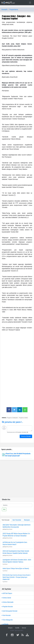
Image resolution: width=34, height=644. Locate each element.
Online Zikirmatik (8, 602)
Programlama (14, 9)
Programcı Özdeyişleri (12, 418)
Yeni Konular (6, 615)
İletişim (10, 628)
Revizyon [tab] (27, 520)
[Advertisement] (17, 349)
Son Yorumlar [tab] (17, 520)
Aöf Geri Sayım (7, 593)
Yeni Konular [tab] (6, 520)
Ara (4, 509)
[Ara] (17, 505)
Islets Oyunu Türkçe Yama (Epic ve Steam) (16, 568)
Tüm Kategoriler (7, 620)
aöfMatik (5, 624)
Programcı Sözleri (23, 418)
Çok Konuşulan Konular (10, 611)
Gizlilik (17, 628)
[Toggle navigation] (30, 3)
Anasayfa (4, 9)
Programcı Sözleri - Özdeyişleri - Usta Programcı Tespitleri (16, 17)
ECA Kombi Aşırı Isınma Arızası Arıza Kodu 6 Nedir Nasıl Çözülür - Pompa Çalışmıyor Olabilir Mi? (17, 577)
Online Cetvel (6, 598)
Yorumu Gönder (26, 436)
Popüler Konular (7, 607)
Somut (24, 628)
